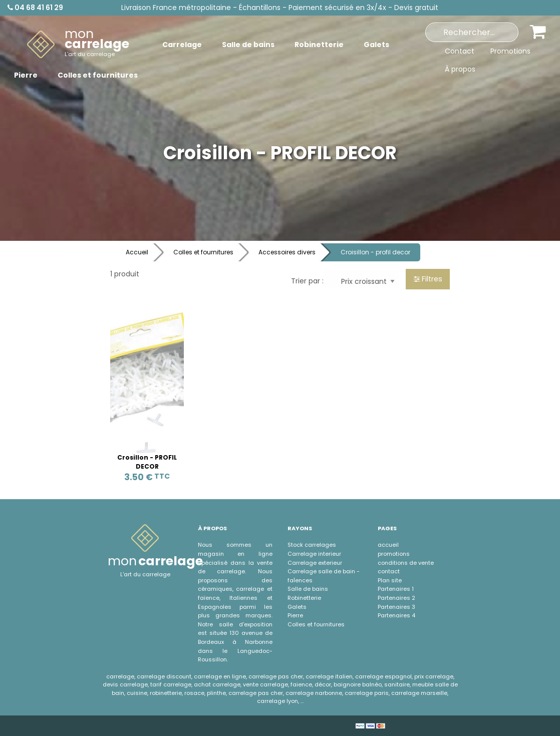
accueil (388, 545)
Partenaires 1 (396, 589)
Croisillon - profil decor (375, 252)
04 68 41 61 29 (35, 8)
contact (389, 571)
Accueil (137, 252)
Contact (460, 51)
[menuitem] (78, 45)
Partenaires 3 (396, 607)
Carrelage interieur (314, 554)
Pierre (295, 615)
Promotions (510, 51)
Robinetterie (304, 598)
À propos (460, 69)
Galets (297, 607)
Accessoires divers (287, 252)
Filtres (428, 279)
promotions (394, 554)
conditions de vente (406, 563)
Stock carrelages (312, 545)
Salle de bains (308, 589)
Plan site (390, 580)
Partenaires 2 (396, 598)
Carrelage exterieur (315, 563)
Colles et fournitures (203, 252)
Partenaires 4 (396, 615)
